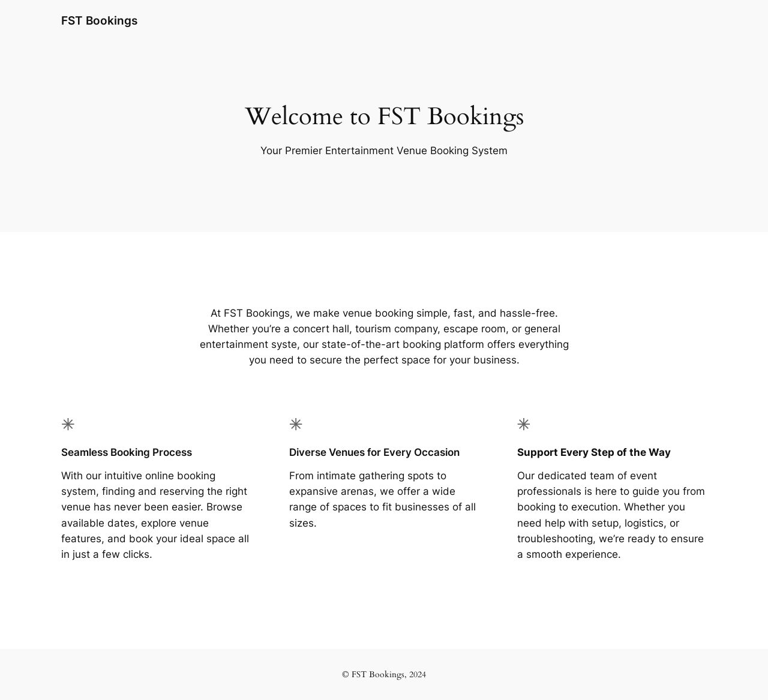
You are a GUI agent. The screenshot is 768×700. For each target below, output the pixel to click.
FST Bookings (99, 20)
